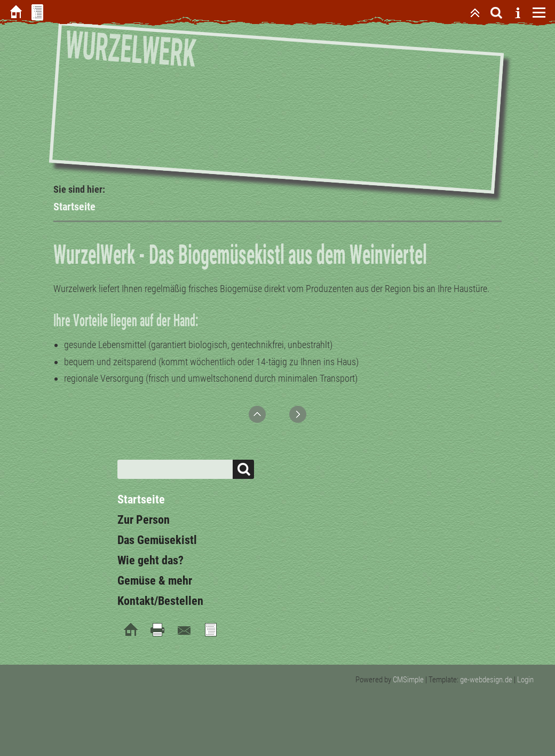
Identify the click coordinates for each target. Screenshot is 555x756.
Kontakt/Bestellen (160, 601)
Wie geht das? (150, 560)
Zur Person (144, 520)
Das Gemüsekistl (157, 540)
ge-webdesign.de (486, 680)
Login (525, 680)
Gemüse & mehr (155, 581)
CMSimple (408, 680)
